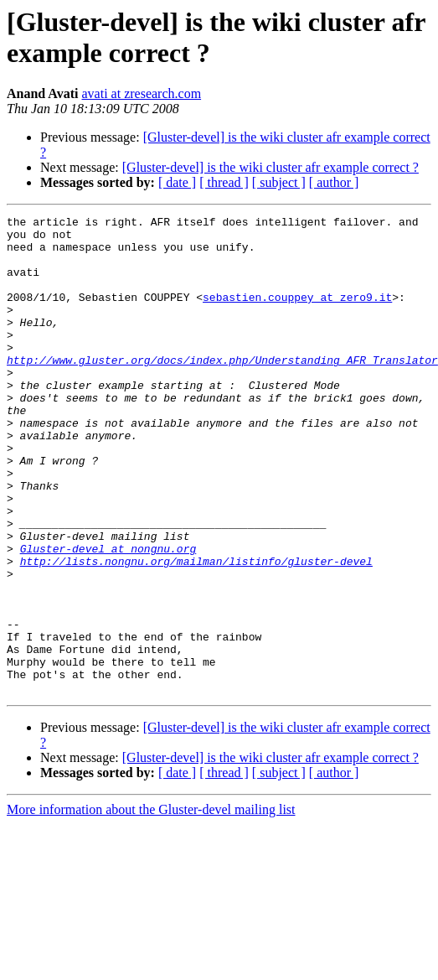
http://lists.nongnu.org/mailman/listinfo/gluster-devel (196, 631)
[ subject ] (279, 182)
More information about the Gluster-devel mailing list (151, 905)
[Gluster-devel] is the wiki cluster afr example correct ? (271, 167)
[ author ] (334, 182)
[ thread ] (224, 182)
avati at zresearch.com (142, 93)
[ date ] (177, 182)
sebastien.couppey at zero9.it (297, 314)
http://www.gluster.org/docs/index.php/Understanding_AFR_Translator (222, 390)
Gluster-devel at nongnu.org (108, 616)
